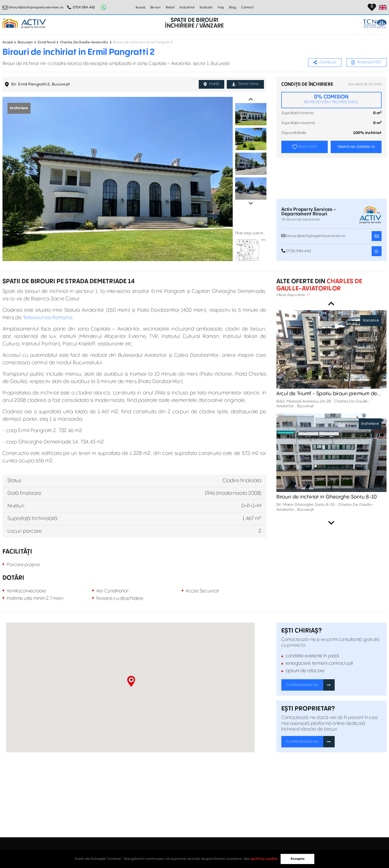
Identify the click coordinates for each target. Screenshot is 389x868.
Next (251, 203)
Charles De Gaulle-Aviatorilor (84, 42)
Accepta (297, 859)
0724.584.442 (84, 7)
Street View (245, 84)
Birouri (156, 7)
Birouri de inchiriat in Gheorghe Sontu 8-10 (327, 497)
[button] (131, 681)
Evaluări (206, 7)
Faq (221, 7)
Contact (247, 7)
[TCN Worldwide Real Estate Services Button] (375, 24)
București (25, 42)
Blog (233, 7)
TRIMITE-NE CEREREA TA (356, 147)
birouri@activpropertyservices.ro (36, 7)
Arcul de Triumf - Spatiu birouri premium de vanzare (327, 394)
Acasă (140, 7)
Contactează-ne (302, 685)
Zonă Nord (46, 42)
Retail (170, 7)
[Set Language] (383, 7)
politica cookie (264, 859)
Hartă (211, 84)
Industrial (187, 7)
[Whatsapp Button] (104, 7)
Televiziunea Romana (48, 318)
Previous (251, 99)
